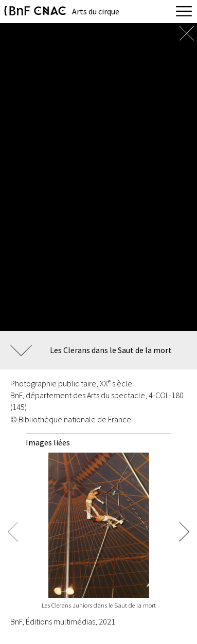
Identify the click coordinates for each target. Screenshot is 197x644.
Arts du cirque (96, 11)
